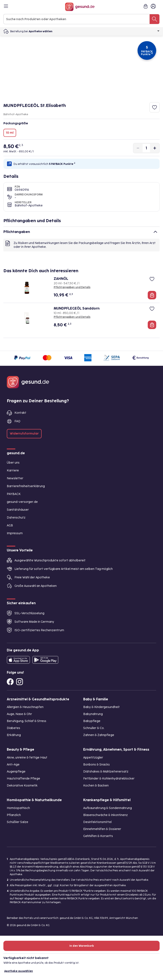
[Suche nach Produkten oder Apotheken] (155, 19)
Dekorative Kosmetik (22, 786)
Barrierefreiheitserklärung (26, 486)
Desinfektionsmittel (97, 822)
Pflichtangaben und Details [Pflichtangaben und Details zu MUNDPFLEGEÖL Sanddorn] (72, 317)
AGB (10, 525)
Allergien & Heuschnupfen (25, 707)
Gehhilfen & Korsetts (98, 836)
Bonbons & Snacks (96, 765)
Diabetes (13, 728)
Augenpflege (16, 772)
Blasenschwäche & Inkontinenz (105, 815)
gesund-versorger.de (22, 502)
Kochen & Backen (96, 786)
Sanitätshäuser (18, 510)
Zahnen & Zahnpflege (99, 735)
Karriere (13, 470)
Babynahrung (93, 714)
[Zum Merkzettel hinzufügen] (155, 107)
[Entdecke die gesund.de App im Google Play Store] (45, 660)
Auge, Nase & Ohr (19, 714)
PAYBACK (14, 494)
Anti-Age (13, 765)
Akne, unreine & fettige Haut (27, 758)
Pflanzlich (14, 815)
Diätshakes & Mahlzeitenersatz (106, 772)
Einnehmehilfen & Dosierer (102, 829)
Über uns (13, 463)
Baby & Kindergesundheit (101, 707)
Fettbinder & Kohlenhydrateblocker (109, 779)
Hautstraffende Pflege (23, 779)
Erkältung (14, 735)
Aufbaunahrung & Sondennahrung (107, 808)
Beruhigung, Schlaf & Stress (27, 721)
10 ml (10, 133)
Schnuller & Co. (94, 728)
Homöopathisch (18, 808)
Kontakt (20, 413)
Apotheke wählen (94, 31)
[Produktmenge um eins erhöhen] (155, 148)
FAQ (17, 421)
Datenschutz (16, 518)
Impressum (15, 533)
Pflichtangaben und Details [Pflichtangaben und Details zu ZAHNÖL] (72, 287)
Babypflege (92, 721)
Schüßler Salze (18, 822)
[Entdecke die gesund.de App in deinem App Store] (18, 660)
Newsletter (15, 478)
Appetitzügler (93, 758)
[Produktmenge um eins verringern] (138, 148)
